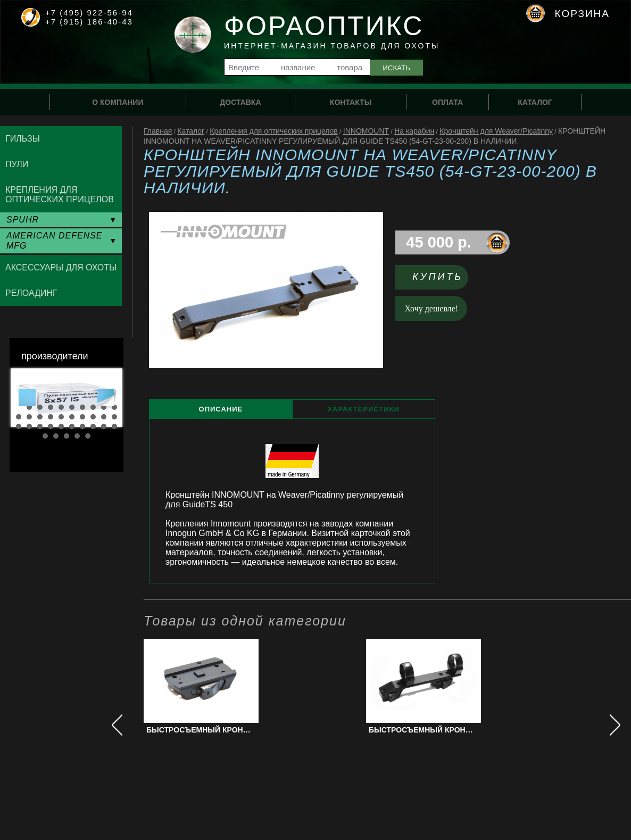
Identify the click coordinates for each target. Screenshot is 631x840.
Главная (158, 131)
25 (61, 426)
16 (72, 417)
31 (45, 436)
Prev (27, 398)
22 (29, 426)
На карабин (414, 131)
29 (104, 426)
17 (82, 417)
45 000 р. (439, 242)
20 (114, 417)
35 (88, 436)
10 (114, 407)
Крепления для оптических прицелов (274, 131)
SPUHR (23, 220)
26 (72, 426)
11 (19, 417)
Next (106, 398)
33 (67, 436)
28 (93, 426)
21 (19, 426)
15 (61, 417)
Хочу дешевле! (432, 308)
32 (56, 436)
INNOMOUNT (366, 131)
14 (51, 417)
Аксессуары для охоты (61, 267)
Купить (438, 277)
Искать (396, 68)
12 (29, 417)
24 (51, 426)
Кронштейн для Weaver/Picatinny (496, 131)
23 (40, 426)
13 (40, 417)
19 (104, 417)
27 (82, 426)
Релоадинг (31, 293)
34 (77, 436)
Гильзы (23, 139)
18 (93, 417)
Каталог (191, 131)
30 (114, 426)
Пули (17, 164)
